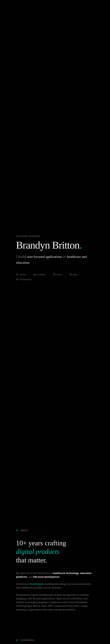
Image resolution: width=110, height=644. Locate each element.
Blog (73, 275)
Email (57, 275)
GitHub (21, 275)
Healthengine (37, 584)
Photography (24, 280)
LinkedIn (40, 275)
